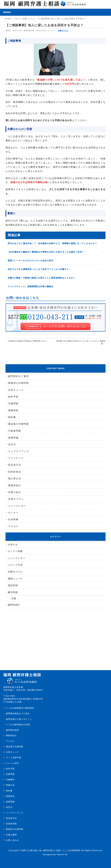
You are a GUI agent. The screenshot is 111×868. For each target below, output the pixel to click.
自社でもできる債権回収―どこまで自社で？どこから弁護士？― (39, 269)
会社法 (12, 444)
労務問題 (13, 403)
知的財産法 (15, 472)
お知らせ (13, 544)
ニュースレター (17, 506)
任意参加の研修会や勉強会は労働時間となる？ (27, 341)
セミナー (13, 513)
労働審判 (10, 780)
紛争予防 (13, 397)
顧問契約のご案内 (18, 376)
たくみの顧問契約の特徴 (18, 725)
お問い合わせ (12, 840)
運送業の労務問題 (18, 424)
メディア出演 (15, 565)
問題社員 (10, 785)
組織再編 (13, 438)
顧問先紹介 (14, 605)
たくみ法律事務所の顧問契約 (20, 708)
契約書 (12, 417)
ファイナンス (16, 458)
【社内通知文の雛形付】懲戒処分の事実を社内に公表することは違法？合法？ (46, 252)
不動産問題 (15, 431)
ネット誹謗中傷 (14, 758)
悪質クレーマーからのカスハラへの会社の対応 (30, 261)
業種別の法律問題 (18, 383)
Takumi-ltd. (62, 854)
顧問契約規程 (12, 730)
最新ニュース (15, 579)
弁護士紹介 (15, 492)
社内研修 (13, 519)
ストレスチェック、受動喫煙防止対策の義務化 (30, 286)
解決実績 (13, 592)
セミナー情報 (15, 551)
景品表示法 (15, 465)
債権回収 (13, 410)
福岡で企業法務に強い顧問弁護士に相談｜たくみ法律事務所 (51, 850)
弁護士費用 (11, 835)
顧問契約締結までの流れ (18, 713)
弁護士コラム (63, 31)
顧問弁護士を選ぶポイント (19, 719)
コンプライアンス (18, 451)
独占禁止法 (15, 479)
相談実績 (13, 585)
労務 (14, 598)
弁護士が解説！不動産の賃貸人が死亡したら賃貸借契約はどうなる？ (41, 278)
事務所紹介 (15, 485)
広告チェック (16, 390)
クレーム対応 (12, 763)
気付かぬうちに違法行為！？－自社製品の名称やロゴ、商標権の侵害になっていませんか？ (52, 243)
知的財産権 (11, 824)
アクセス (13, 526)
